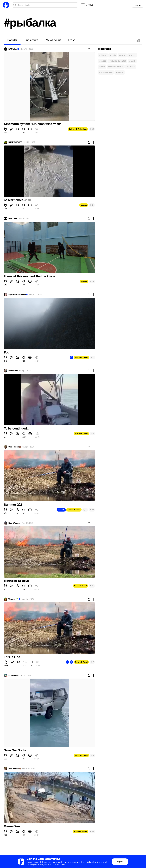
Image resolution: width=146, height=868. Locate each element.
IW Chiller (13, 49)
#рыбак (103, 61)
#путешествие (106, 72)
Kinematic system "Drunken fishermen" (33, 124)
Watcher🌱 (13, 599)
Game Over (12, 826)
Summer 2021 (14, 505)
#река (102, 67)
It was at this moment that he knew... (30, 276)
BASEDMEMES (15, 142)
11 (92, 586)
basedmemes (14, 200)
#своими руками (116, 67)
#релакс (120, 72)
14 (92, 831)
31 (92, 205)
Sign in (120, 862)
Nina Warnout (14, 523)
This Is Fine (12, 657)
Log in (138, 5)
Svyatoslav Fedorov (17, 295)
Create (87, 5)
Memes (84, 205)
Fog (7, 352)
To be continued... (17, 429)
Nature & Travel (81, 357)
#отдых (132, 55)
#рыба (113, 55)
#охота (122, 55)
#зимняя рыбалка (118, 61)
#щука (132, 61)
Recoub (61, 510)
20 (92, 510)
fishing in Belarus (16, 581)
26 (92, 281)
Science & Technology (78, 129)
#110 (28, 200)
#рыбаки (131, 67)
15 (92, 129)
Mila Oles (13, 219)
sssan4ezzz (13, 675)
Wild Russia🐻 (15, 447)
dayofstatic (13, 371)
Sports (84, 281)
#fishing (103, 55)
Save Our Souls (15, 750)
